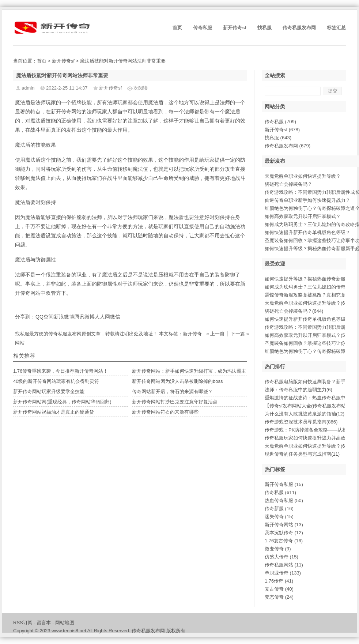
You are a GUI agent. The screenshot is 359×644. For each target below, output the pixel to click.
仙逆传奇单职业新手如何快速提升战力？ (307, 200)
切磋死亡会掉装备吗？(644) (294, 311)
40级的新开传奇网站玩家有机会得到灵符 (56, 381)
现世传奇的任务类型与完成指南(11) (302, 454)
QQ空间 (45, 317)
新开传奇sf (235, 28)
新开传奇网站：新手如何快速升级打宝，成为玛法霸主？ (191, 371)
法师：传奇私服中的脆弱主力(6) (298, 390)
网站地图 (65, 623)
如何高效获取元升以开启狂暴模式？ (303, 216)
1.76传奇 (279, 581)
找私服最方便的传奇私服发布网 (48, 334)
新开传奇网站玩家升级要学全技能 (49, 391)
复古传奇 (279, 589)
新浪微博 (64, 317)
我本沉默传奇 (284, 533)
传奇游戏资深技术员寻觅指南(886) (301, 422)
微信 (115, 317)
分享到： (25, 317)
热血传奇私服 (284, 500)
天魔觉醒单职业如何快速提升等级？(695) (308, 303)
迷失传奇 (279, 517)
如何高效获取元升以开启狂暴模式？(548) (308, 335)
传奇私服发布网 (299, 28)
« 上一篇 (215, 334)
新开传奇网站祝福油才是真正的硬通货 (54, 412)
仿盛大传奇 (281, 557)
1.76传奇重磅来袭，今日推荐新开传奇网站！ (61, 371)
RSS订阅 (23, 623)
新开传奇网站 (284, 525)
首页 (177, 28)
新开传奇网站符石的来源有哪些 (165, 412)
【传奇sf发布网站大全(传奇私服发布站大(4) (311, 406)
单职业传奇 (283, 573)
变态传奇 (279, 597)
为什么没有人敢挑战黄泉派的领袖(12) (305, 414)
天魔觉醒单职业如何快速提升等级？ (303, 176)
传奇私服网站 (284, 565)
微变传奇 (278, 549)
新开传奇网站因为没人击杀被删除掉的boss (177, 381)
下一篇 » (240, 334)
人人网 (102, 317)
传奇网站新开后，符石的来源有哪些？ (172, 391)
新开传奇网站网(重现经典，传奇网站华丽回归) (62, 402)
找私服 (264, 28)
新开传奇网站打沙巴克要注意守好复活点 (175, 402)
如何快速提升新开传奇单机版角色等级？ (307, 232)
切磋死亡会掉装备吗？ (288, 184)
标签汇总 (336, 28)
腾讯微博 (84, 317)
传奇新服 (279, 509)
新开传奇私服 (284, 484)
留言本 (44, 623)
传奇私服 (203, 28)
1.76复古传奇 (284, 541)
